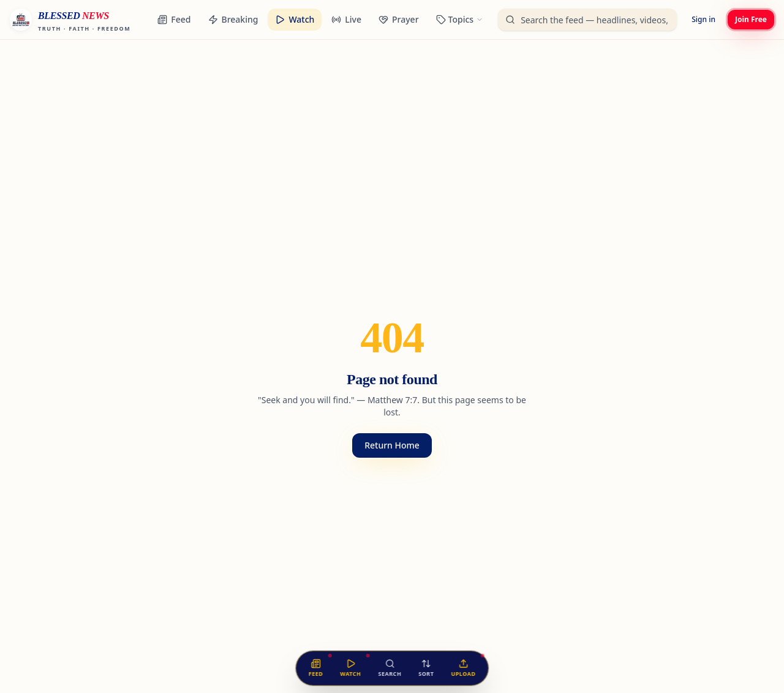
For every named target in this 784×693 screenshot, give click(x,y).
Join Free (751, 19)
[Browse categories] (460, 20)
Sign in (703, 19)
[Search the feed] (390, 668)
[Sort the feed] (426, 668)
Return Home (392, 445)
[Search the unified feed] (587, 20)
